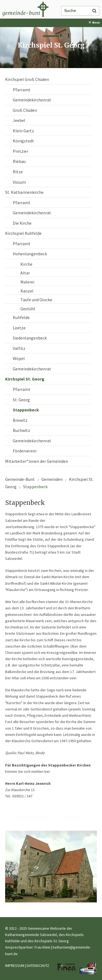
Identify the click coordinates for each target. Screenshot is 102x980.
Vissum (19, 182)
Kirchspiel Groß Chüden (27, 79)
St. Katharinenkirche (24, 192)
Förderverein (25, 451)
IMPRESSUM (15, 966)
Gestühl (28, 309)
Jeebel (19, 120)
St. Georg (21, 400)
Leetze (19, 328)
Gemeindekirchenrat (32, 100)
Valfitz (19, 348)
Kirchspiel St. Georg (25, 379)
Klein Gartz (23, 131)
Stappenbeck (26, 410)
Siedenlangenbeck (30, 338)
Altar (25, 273)
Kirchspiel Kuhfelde (23, 233)
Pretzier (21, 151)
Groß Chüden (25, 110)
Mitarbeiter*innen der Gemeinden (37, 461)
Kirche (26, 264)
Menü (94, 23)
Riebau (19, 161)
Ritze (18, 172)
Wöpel (19, 358)
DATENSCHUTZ (38, 966)
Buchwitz (21, 430)
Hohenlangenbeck (30, 254)
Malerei (27, 282)
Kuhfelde (21, 317)
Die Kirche (22, 223)
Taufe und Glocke (36, 300)
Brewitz (20, 420)
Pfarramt (22, 90)
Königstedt (23, 141)
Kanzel (27, 291)
